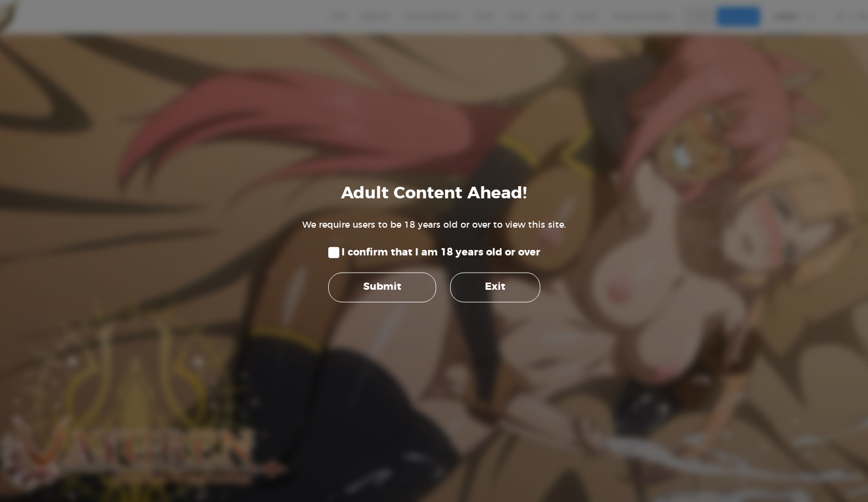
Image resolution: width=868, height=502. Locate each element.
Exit (495, 287)
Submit (382, 287)
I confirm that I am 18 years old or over (441, 253)
